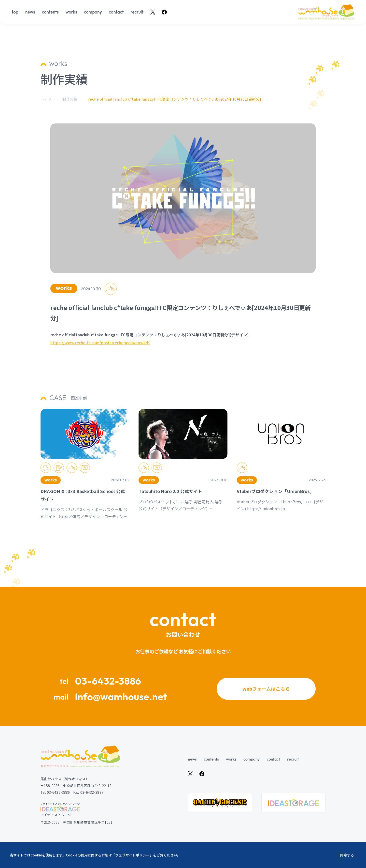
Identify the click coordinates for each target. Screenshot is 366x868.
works (71, 12)
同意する (347, 855)
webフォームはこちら (266, 691)
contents (50, 12)
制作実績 (70, 99)
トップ (46, 99)
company (93, 12)
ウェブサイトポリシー (132, 855)
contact (116, 12)
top (15, 12)
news (30, 12)
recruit (137, 12)
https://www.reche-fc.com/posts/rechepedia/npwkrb (101, 362)
